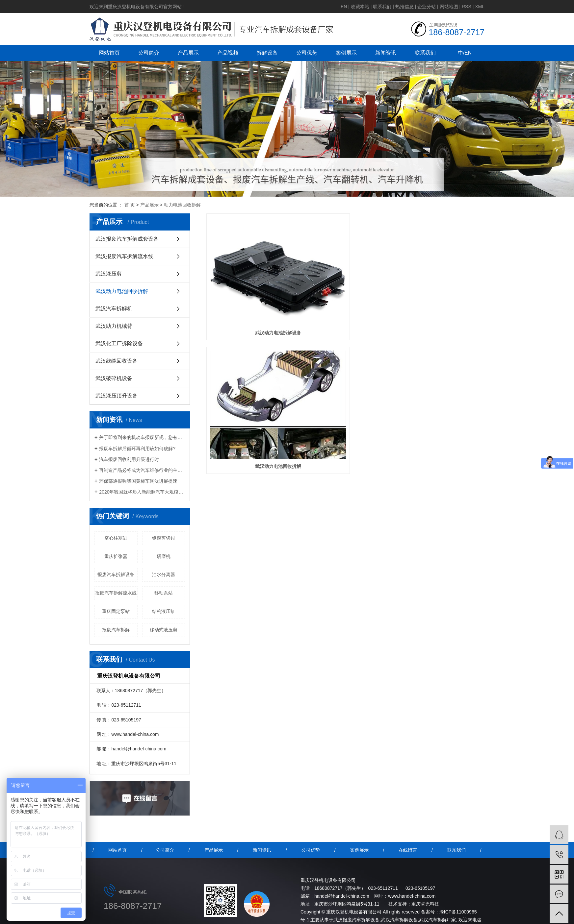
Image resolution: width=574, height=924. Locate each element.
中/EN (465, 53)
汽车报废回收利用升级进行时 (129, 459)
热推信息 (404, 7)
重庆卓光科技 (425, 904)
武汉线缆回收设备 (117, 361)
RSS (467, 7)
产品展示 (188, 53)
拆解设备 (267, 53)
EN (344, 7)
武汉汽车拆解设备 (399, 920)
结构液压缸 (164, 611)
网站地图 (449, 7)
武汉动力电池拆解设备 (250, 288)
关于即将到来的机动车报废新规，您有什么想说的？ (142, 437)
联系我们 (382, 7)
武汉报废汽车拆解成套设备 (127, 239)
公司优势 (307, 53)
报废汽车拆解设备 (116, 574)
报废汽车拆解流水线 (116, 593)
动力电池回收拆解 (182, 205)
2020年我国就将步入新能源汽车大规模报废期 (142, 492)
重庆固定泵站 (116, 611)
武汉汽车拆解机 (114, 309)
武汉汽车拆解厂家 (437, 920)
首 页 (130, 205)
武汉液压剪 (109, 274)
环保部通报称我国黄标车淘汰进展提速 (138, 481)
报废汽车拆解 (116, 630)
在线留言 (408, 850)
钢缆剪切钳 (164, 538)
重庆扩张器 (116, 556)
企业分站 (427, 7)
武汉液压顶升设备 (117, 396)
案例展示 (346, 53)
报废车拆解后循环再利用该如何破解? (137, 449)
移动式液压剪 (164, 630)
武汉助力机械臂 (114, 326)
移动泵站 (164, 593)
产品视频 (228, 53)
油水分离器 (164, 574)
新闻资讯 (386, 53)
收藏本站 (360, 7)
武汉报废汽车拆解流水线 (124, 256)
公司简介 (149, 53)
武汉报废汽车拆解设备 (356, 920)
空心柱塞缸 (116, 538)
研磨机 (164, 556)
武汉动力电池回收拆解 (122, 291)
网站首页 (109, 53)
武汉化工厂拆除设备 (119, 343)
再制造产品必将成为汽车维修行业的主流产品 (142, 470)
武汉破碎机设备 (114, 378)
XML (480, 7)
